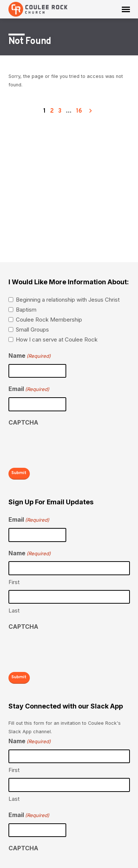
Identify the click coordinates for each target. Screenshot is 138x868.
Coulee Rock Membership (49, 320)
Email (29, 389)
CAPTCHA (23, 422)
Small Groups (32, 330)
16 (79, 111)
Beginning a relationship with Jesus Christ (68, 300)
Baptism (26, 310)
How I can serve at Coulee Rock (57, 339)
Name (30, 356)
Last (14, 610)
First (14, 582)
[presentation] (64, 445)
